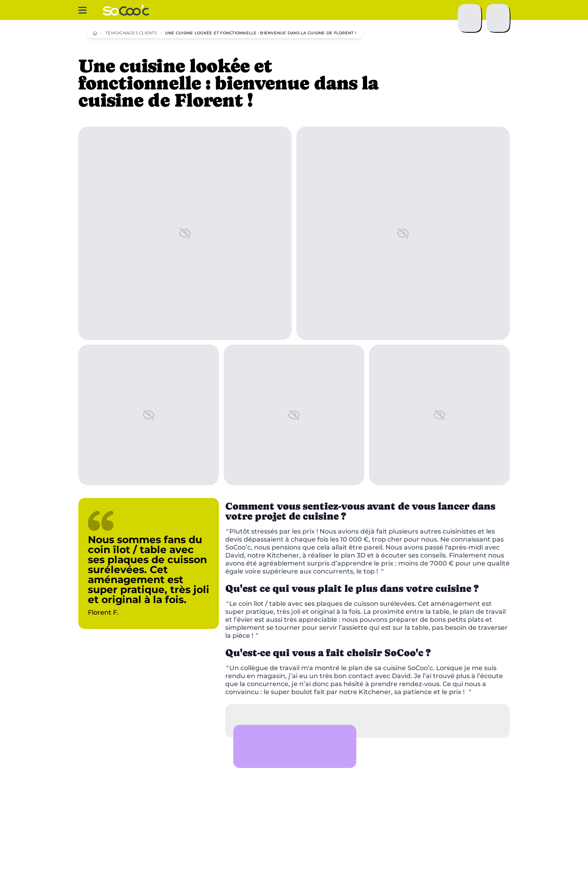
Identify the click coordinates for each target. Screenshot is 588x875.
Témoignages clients (131, 33)
